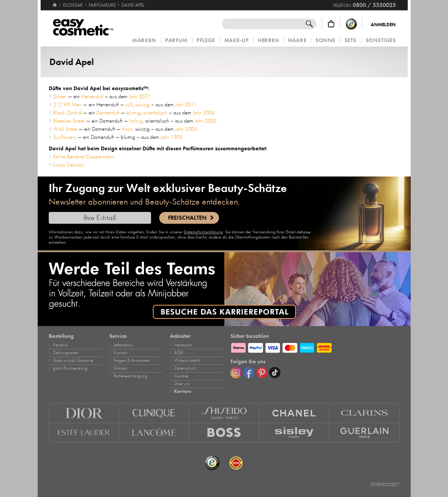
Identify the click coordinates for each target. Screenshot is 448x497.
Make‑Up (237, 40)
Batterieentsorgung (130, 376)
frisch (127, 129)
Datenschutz (185, 368)
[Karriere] (224, 289)
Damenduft (108, 113)
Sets (350, 40)
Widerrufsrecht (187, 360)
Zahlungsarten (66, 353)
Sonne (325, 40)
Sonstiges (381, 40)
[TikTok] (275, 373)
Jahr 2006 (204, 113)
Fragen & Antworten (132, 360)
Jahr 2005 (206, 121)
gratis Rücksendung (70, 368)
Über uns (182, 384)
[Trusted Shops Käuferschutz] (351, 24)
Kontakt (120, 353)
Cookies (181, 376)
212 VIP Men (67, 104)
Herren (268, 40)
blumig (134, 113)
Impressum (183, 345)
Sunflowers (65, 137)
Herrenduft (92, 96)
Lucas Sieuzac (69, 165)
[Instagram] (236, 373)
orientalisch (155, 113)
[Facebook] (249, 373)
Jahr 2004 (186, 129)
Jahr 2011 (186, 104)
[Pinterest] (262, 373)
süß (129, 104)
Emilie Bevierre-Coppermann (84, 157)
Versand (60, 345)
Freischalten (187, 218)
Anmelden (383, 25)
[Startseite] (55, 2)
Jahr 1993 (172, 137)
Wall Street (65, 129)
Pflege (206, 40)
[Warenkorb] (331, 24)
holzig (136, 121)
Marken (144, 40)
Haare (297, 40)
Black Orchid (67, 113)
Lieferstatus (123, 345)
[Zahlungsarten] (315, 347)
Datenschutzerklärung (203, 232)
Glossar (120, 368)
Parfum (176, 40)
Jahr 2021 (140, 96)
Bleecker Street (69, 121)
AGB (179, 353)
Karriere (183, 391)
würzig (142, 104)
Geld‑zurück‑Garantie (73, 360)
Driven (60, 96)
